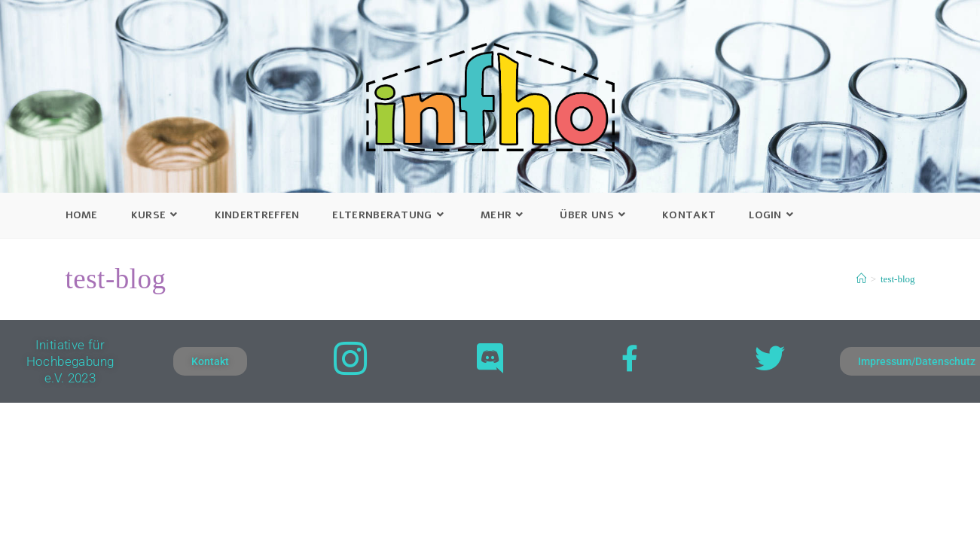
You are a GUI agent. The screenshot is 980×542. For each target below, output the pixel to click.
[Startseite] (861, 279)
